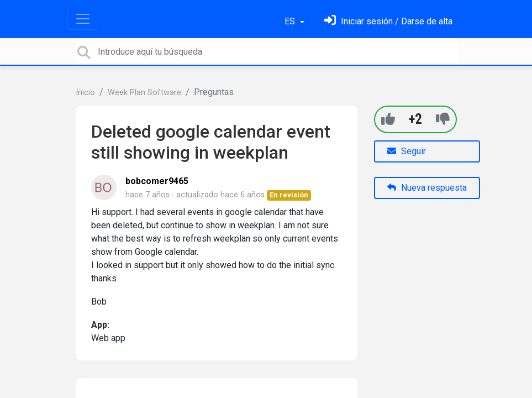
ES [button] (291, 21)
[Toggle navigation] (83, 19)
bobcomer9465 (157, 181)
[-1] (443, 119)
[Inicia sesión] (388, 21)
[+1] (388, 119)
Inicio (85, 93)
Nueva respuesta (427, 188)
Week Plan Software (144, 93)
